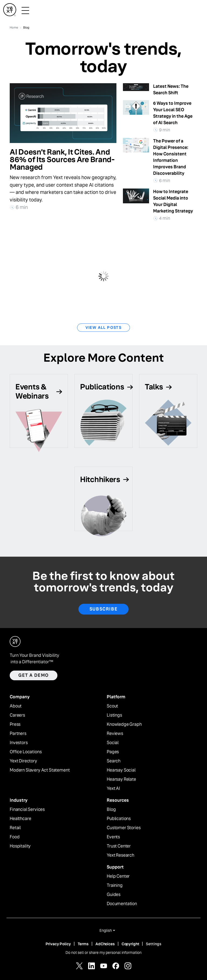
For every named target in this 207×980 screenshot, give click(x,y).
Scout (112, 706)
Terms (83, 944)
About (16, 706)
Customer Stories (124, 828)
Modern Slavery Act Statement (40, 770)
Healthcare (20, 819)
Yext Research (120, 855)
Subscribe (103, 609)
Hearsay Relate (121, 779)
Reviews (115, 734)
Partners (18, 734)
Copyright (130, 944)
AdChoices (105, 944)
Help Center (118, 876)
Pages (113, 752)
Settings (154, 944)
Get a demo (34, 675)
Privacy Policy (58, 944)
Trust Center (119, 846)
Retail (15, 828)
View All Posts (104, 327)
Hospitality (20, 846)
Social (113, 743)
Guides (114, 895)
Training (115, 885)
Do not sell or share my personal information (103, 953)
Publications (119, 819)
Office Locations (26, 752)
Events (113, 837)
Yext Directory (23, 761)
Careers (17, 715)
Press (15, 724)
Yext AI (113, 789)
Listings (114, 715)
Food (15, 837)
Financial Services (27, 810)
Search (114, 761)
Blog (111, 810)
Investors (19, 743)
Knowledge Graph (124, 724)
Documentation (122, 904)
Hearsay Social (121, 770)
